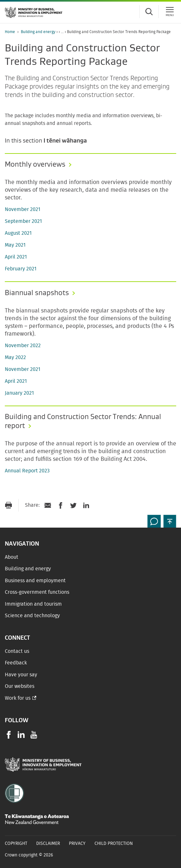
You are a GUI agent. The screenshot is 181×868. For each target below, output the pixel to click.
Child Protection (114, 844)
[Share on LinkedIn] (86, 505)
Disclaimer (48, 844)
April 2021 (16, 257)
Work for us (18, 698)
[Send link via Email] (48, 505)
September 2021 (23, 221)
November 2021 (23, 209)
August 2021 (18, 233)
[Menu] (170, 12)
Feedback (16, 663)
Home (10, 32)
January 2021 (19, 393)
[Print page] (8, 505)
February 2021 (21, 269)
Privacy (77, 844)
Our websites (20, 686)
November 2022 (23, 346)
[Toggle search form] (149, 12)
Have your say (21, 675)
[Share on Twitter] (73, 505)
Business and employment (35, 581)
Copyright (16, 844)
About (12, 557)
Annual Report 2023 (27, 471)
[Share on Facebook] (61, 505)
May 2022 (15, 357)
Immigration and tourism (33, 604)
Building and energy (38, 32)
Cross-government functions (37, 592)
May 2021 (15, 245)
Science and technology (32, 616)
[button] (170, 521)
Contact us (17, 651)
